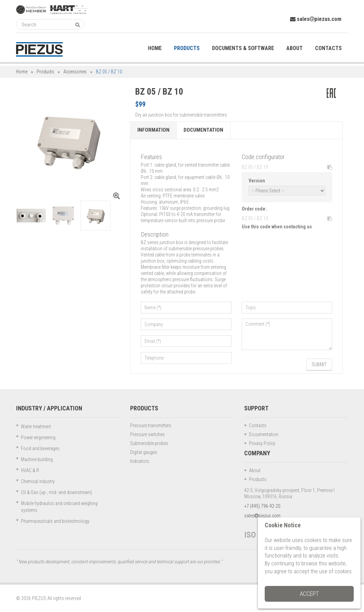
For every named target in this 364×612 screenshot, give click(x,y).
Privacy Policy (262, 443)
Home (22, 72)
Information (153, 130)
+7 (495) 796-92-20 (262, 506)
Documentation (204, 130)
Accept (309, 594)
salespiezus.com (316, 19)
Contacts (258, 425)
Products (45, 72)
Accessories (75, 72)
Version (257, 181)
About (255, 470)
